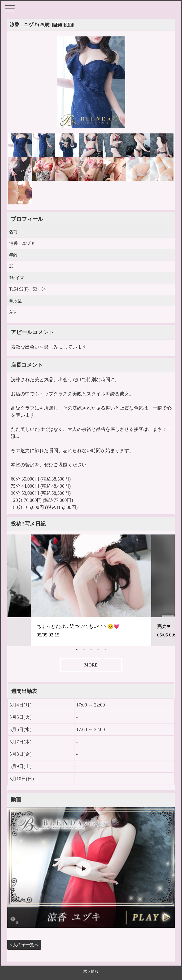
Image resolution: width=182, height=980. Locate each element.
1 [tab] (77, 650)
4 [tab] (98, 650)
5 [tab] (105, 650)
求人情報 (91, 971)
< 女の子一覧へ (24, 945)
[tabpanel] (91, 590)
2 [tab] (84, 650)
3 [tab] (91, 650)
